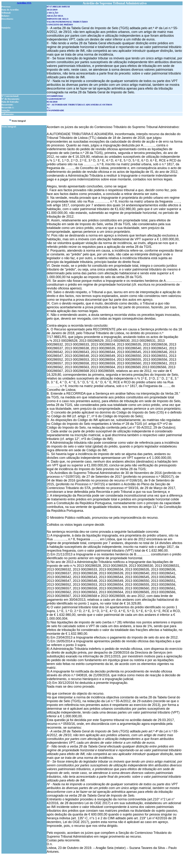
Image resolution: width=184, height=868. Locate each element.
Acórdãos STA (24, 3)
